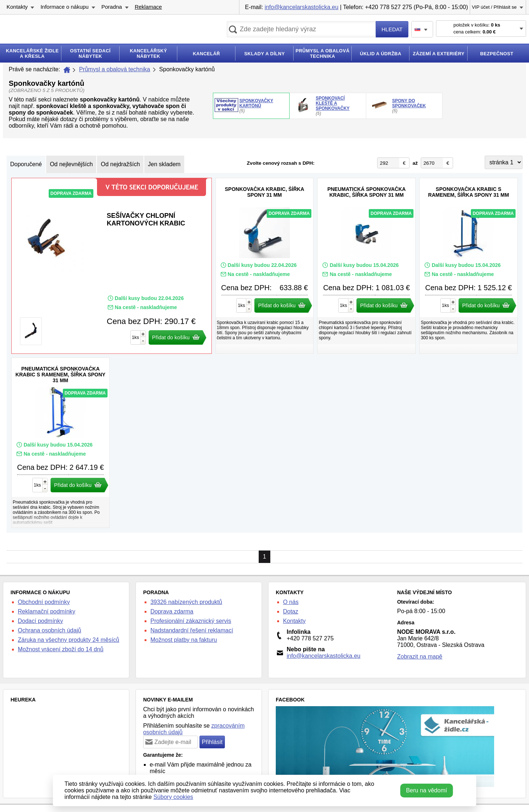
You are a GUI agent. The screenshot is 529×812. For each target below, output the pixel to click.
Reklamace (148, 7)
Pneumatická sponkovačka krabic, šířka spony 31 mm (366, 266)
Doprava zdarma (172, 611)
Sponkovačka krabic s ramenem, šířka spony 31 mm (469, 266)
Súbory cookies (173, 797)
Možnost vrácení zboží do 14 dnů (61, 649)
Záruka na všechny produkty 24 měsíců (68, 640)
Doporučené (26, 164)
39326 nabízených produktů (186, 602)
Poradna (112, 7)
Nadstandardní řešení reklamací (192, 630)
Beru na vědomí (426, 790)
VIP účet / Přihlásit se (494, 7)
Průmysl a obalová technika (114, 69)
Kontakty (17, 7)
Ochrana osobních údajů (49, 630)
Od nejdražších (120, 164)
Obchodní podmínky (44, 602)
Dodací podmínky (41, 621)
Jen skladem (164, 164)
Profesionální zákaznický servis (191, 621)
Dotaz (291, 611)
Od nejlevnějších (71, 164)
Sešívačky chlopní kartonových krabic (112, 266)
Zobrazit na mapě (420, 657)
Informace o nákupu (64, 7)
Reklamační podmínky (47, 611)
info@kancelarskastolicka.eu (301, 7)
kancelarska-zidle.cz (68, 31)
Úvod (67, 70)
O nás (291, 602)
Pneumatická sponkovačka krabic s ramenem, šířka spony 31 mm (60, 443)
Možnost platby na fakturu (184, 640)
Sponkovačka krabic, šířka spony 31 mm (265, 266)
